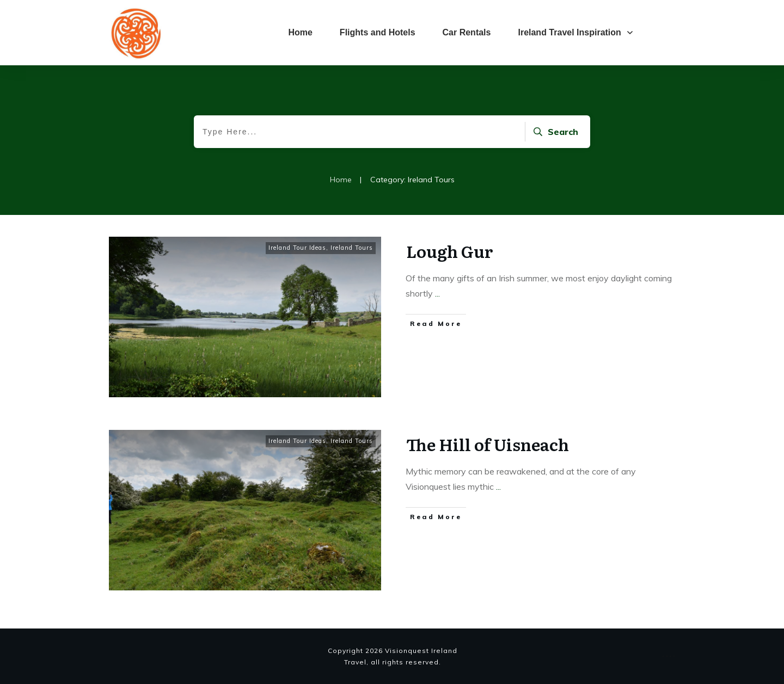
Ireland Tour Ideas (297, 248)
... (437, 293)
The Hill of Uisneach (488, 444)
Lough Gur (450, 251)
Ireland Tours (352, 248)
